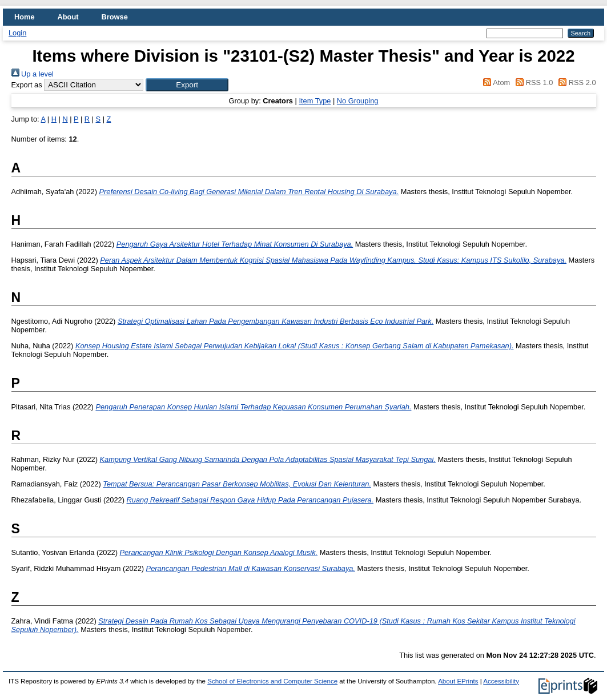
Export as (27, 85)
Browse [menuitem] (115, 17)
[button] (187, 85)
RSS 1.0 (533, 83)
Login (17, 33)
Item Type (315, 101)
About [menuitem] (68, 17)
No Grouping (358, 101)
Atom (495, 83)
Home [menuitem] (25, 17)
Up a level (33, 74)
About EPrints (458, 681)
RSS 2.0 (576, 83)
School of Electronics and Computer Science (272, 681)
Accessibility (501, 681)
